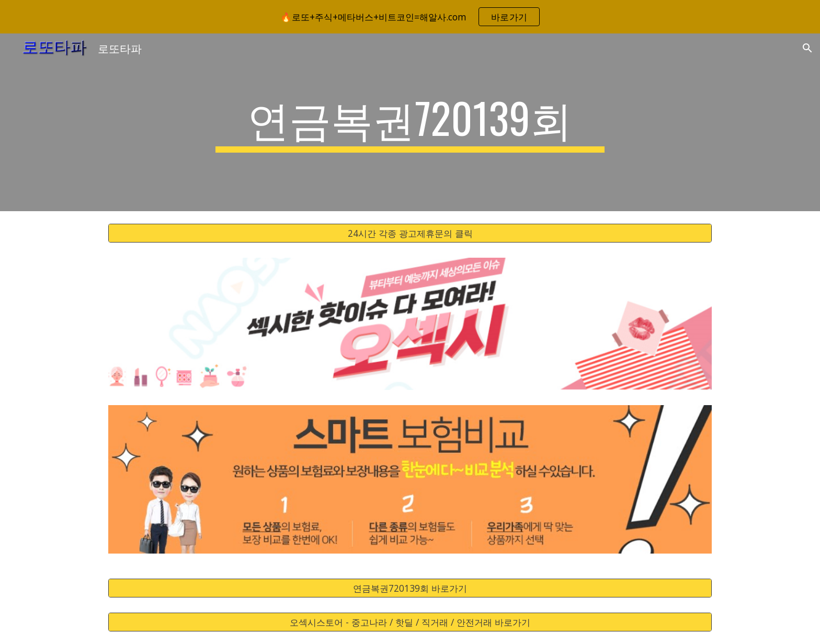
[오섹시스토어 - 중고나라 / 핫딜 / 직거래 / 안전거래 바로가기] (410, 622)
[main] (410, 122)
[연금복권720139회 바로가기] (410, 588)
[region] (410, 17)
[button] (807, 48)
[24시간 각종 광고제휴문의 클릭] (410, 233)
